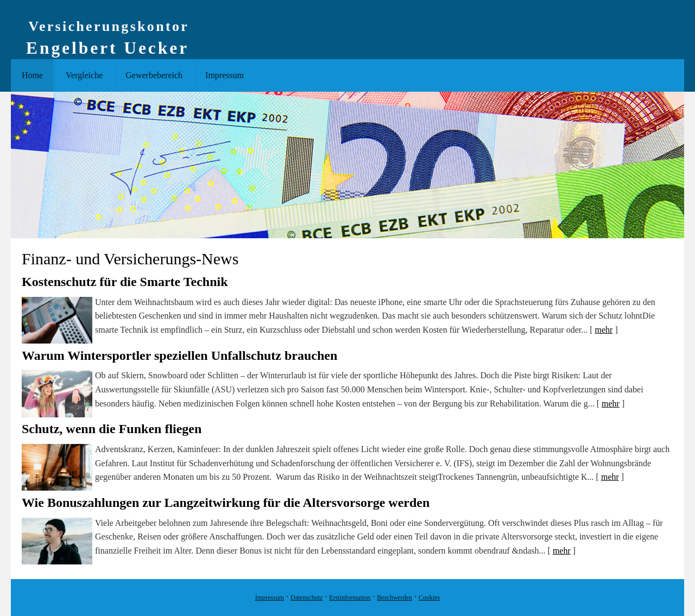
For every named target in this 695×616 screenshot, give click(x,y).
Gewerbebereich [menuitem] (154, 75)
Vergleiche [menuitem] (84, 75)
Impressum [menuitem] (225, 75)
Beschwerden (394, 598)
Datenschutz (307, 598)
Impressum (270, 598)
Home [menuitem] (32, 75)
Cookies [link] (429, 598)
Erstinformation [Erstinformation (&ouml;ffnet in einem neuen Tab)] (350, 598)
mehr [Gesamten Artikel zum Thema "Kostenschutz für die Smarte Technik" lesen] (604, 330)
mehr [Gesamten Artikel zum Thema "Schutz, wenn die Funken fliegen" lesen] (610, 477)
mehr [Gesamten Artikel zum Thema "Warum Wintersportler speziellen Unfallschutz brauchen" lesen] (611, 404)
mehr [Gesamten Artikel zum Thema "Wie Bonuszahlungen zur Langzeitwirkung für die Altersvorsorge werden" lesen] (562, 551)
